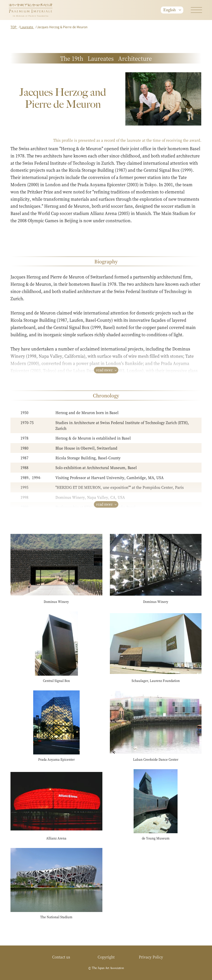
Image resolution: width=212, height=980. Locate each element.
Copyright (106, 957)
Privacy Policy (151, 957)
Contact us (61, 957)
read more (104, 370)
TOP (14, 27)
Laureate (27, 27)
